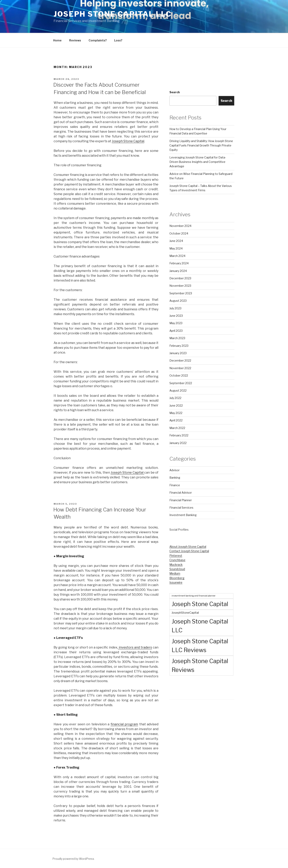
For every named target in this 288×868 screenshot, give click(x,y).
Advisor (174, 470)
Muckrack (176, 565)
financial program (124, 724)
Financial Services (181, 508)
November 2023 (180, 286)
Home (57, 40)
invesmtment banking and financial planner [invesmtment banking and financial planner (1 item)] (193, 596)
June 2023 (176, 316)
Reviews (75, 40)
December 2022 (180, 360)
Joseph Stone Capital (128, 141)
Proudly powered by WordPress (73, 859)
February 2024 (179, 263)
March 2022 (177, 428)
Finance (175, 485)
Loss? (118, 40)
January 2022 (178, 443)
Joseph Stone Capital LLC (113, 14)
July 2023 (175, 308)
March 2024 (177, 256)
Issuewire (176, 582)
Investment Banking (183, 515)
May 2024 (176, 248)
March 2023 (177, 338)
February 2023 (179, 346)
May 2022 (176, 413)
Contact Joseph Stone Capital (189, 551)
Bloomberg (177, 578)
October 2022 (179, 375)
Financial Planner (181, 500)
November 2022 (180, 368)
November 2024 (180, 226)
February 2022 (179, 435)
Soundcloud (177, 569)
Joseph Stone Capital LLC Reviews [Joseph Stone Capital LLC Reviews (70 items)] (200, 646)
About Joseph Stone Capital (188, 547)
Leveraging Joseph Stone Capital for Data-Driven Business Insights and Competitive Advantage (198, 162)
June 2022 (176, 405)
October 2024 (179, 233)
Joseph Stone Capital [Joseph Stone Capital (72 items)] (200, 604)
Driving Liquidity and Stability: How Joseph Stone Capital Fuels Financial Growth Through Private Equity (201, 145)
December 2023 (180, 278)
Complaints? (98, 40)
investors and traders (135, 647)
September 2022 (181, 383)
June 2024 (176, 241)
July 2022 (175, 398)
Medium (175, 573)
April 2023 (176, 331)
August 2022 (178, 390)
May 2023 (176, 323)
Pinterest (176, 556)
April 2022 (176, 420)
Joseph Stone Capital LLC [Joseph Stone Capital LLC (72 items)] (200, 626)
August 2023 (178, 301)
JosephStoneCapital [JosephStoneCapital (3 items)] (185, 613)
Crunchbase (177, 560)
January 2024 (178, 271)
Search (175, 92)
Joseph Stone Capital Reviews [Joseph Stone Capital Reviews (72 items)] (200, 665)
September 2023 (181, 293)
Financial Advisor (181, 493)
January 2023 (178, 353)
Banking (175, 478)
